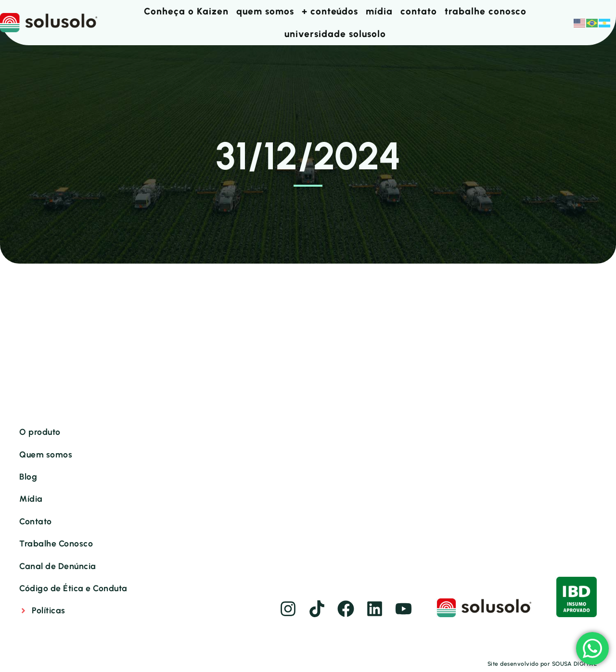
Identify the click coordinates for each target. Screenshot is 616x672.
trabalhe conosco (486, 11)
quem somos (265, 11)
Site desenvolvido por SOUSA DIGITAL (542, 664)
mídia (379, 11)
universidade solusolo (335, 34)
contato (419, 11)
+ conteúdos (330, 11)
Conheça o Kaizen (186, 11)
